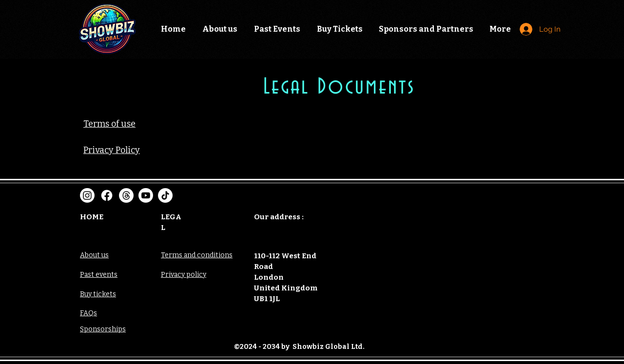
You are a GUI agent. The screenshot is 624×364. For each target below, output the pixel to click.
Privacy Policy (112, 150)
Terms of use (109, 124)
